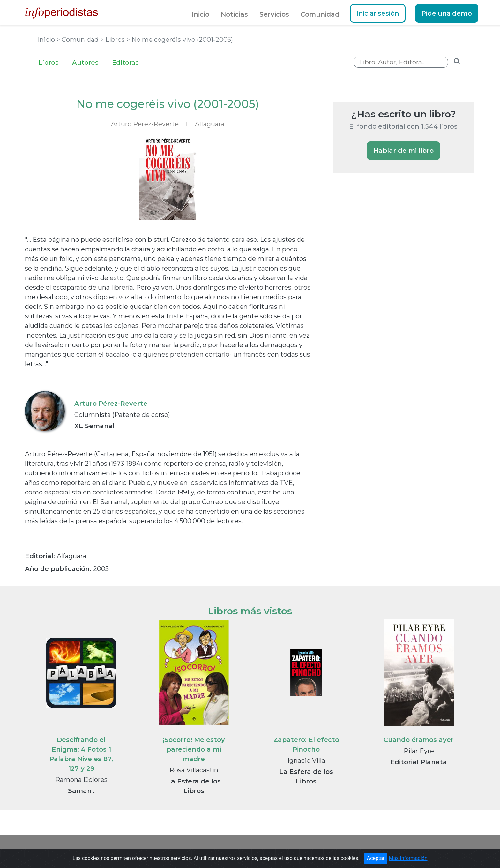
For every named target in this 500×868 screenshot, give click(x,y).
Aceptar (376, 860)
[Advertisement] (381, 288)
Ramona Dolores (81, 780)
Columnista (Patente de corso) (122, 415)
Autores (90, 62)
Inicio (201, 14)
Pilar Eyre (419, 751)
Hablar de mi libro (403, 151)
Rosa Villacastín (194, 770)
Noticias (234, 14)
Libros (53, 62)
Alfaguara (210, 124)
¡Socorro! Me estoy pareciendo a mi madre (194, 749)
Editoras (125, 63)
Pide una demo (447, 13)
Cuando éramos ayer (419, 740)
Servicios (274, 14)
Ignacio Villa (306, 760)
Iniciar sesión (378, 13)
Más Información (408, 860)
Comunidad (320, 14)
